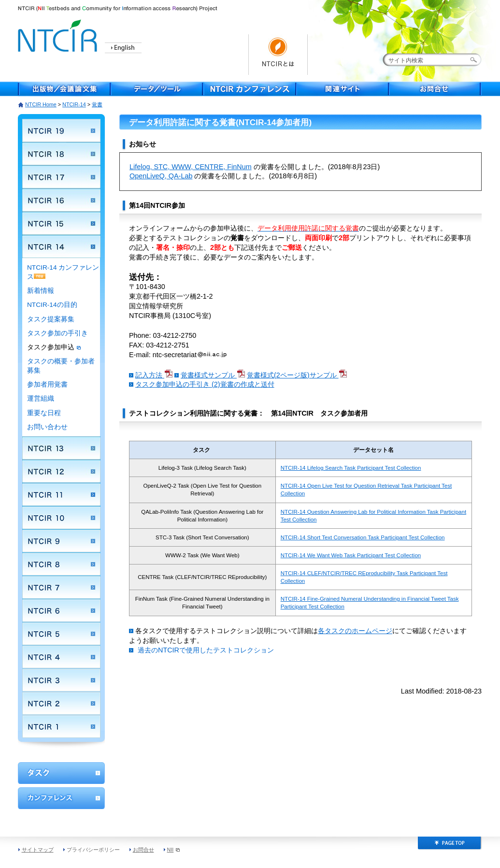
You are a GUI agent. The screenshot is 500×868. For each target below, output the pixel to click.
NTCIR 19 (61, 130)
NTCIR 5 (61, 634)
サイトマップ (38, 850)
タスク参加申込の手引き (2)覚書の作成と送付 (205, 384)
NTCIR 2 (61, 703)
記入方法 (154, 375)
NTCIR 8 (61, 564)
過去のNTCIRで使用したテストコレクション (206, 650)
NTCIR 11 (61, 494)
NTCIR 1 (61, 726)
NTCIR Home (41, 104)
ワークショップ (61, 773)
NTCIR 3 (61, 680)
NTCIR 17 (61, 177)
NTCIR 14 (61, 246)
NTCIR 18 (61, 154)
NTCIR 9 (61, 541)
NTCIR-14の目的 (52, 305)
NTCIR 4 (61, 657)
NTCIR (59, 34)
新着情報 (41, 291)
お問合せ (435, 89)
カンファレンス (61, 798)
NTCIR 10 (61, 518)
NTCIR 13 (61, 448)
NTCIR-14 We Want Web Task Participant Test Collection (351, 555)
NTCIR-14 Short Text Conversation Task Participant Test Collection (363, 537)
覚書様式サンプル (213, 375)
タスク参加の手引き (57, 333)
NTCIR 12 (61, 471)
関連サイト (343, 89)
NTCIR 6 (61, 610)
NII (174, 850)
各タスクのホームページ (355, 631)
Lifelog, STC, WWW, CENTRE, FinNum (191, 167)
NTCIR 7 (61, 587)
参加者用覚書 (47, 384)
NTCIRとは (278, 55)
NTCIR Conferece (250, 89)
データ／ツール (157, 89)
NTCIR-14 (74, 104)
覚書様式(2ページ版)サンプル (297, 375)
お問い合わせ (47, 427)
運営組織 (41, 398)
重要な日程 (44, 413)
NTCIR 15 (61, 223)
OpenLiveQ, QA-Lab (161, 176)
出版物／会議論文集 (64, 89)
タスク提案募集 (51, 319)
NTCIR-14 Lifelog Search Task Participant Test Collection (351, 468)
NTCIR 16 (61, 200)
